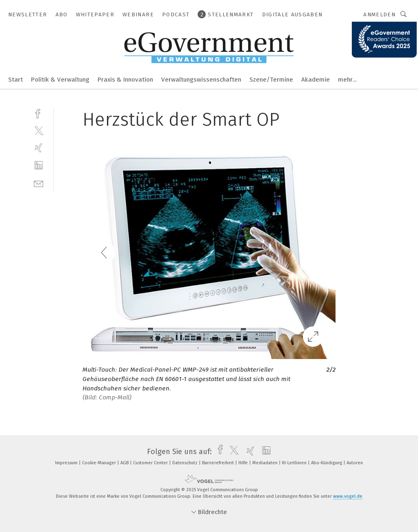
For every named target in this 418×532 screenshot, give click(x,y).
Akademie (316, 80)
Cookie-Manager (100, 463)
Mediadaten (266, 463)
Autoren (355, 463)
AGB (125, 463)
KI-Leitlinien (295, 463)
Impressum (67, 463)
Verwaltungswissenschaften (201, 80)
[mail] (39, 183)
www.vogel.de (348, 496)
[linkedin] (39, 165)
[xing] (39, 148)
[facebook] (39, 113)
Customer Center (151, 463)
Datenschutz (186, 463)
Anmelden (379, 14)
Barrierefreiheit (219, 463)
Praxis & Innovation (125, 80)
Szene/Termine (271, 80)
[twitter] (39, 130)
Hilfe (244, 463)
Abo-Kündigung (327, 463)
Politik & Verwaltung (60, 80)
